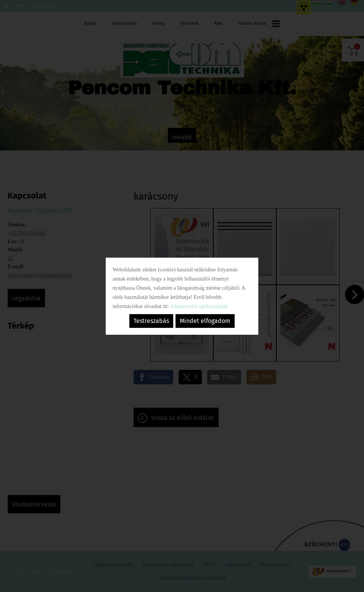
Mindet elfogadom (205, 321)
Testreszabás (151, 321)
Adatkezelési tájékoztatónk (199, 306)
